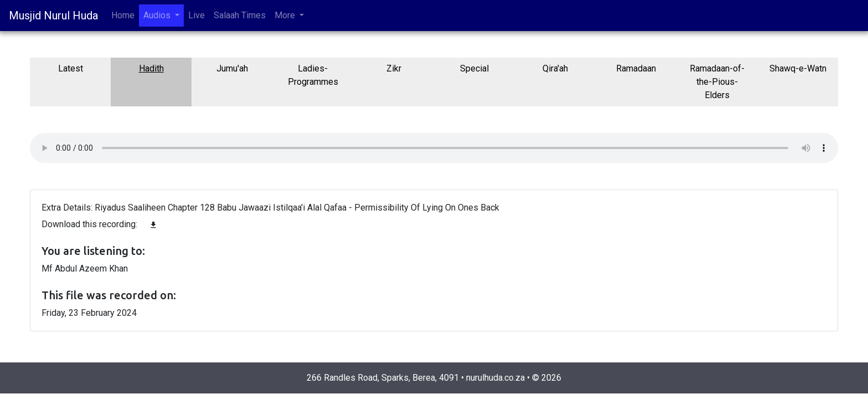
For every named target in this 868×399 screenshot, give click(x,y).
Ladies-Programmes (313, 75)
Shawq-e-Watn (798, 68)
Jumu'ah (232, 68)
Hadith (151, 68)
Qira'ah (555, 68)
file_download (153, 225)
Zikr (394, 68)
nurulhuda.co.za (495, 378)
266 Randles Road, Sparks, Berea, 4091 (383, 378)
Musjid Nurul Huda (53, 16)
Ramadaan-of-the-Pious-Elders (717, 82)
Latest (71, 68)
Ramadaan (636, 68)
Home (123, 15)
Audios (158, 15)
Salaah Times (240, 15)
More (286, 15)
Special (474, 68)
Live (197, 15)
